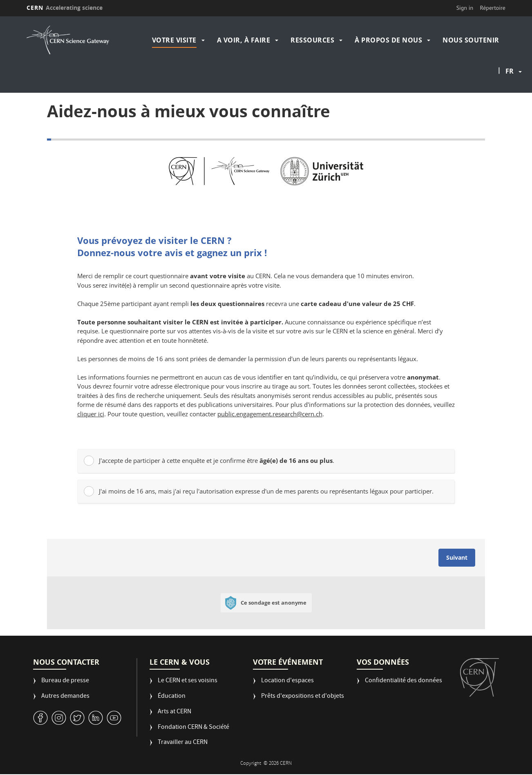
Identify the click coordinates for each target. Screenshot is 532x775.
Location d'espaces (287, 681)
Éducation (172, 697)
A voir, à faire (244, 40)
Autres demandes (65, 697)
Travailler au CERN (183, 743)
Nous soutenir (471, 40)
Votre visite (174, 40)
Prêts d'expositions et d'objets (303, 697)
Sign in (465, 8)
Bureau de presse (65, 681)
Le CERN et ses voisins (188, 681)
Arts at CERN (174, 712)
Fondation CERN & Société (193, 728)
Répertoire (493, 8)
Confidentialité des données (403, 681)
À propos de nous (388, 40)
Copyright (251, 764)
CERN (65, 8)
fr (510, 71)
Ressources (312, 40)
